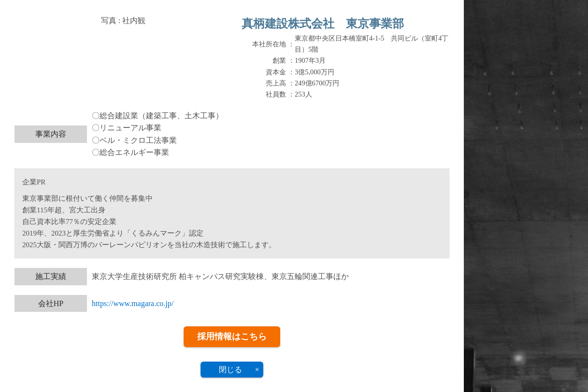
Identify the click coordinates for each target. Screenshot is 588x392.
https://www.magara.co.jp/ (133, 303)
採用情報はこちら (232, 336)
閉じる (230, 370)
